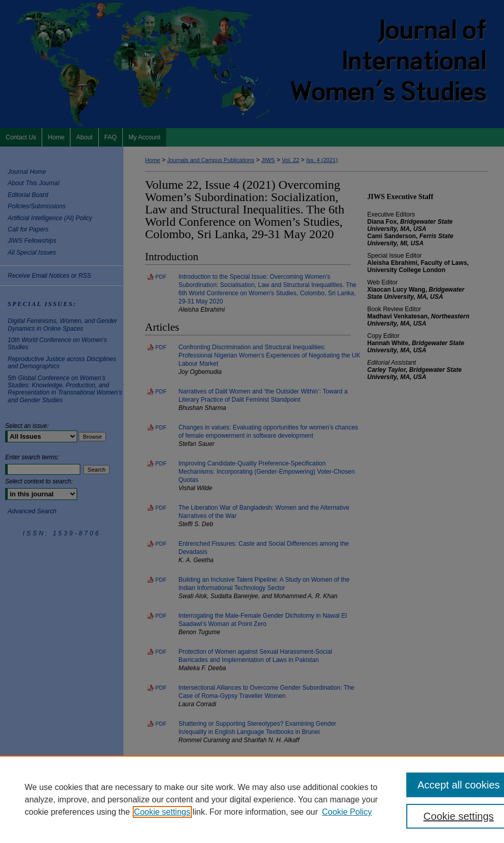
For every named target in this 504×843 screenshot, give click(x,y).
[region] (252, 799)
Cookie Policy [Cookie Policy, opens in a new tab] (347, 812)
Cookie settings (162, 812)
